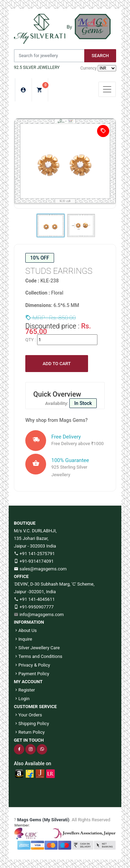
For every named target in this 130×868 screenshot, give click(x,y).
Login (22, 699)
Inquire (23, 639)
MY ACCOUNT (28, 682)
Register (24, 690)
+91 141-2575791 (34, 554)
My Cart (42, 88)
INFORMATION (29, 622)
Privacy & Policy (32, 665)
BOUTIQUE (25, 523)
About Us (25, 630)
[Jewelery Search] (49, 56)
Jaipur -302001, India (35, 592)
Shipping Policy (31, 724)
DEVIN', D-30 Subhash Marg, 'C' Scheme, (54, 584)
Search (100, 56)
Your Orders (28, 715)
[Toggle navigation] (107, 89)
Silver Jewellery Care (37, 648)
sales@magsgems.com (40, 569)
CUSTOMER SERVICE (35, 707)
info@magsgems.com (42, 614)
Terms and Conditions (38, 656)
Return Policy (29, 732)
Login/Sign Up (23, 90)
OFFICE (21, 576)
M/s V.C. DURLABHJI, (35, 531)
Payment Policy (32, 674)
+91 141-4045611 (34, 599)
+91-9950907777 (34, 607)
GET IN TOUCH (29, 740)
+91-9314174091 (34, 561)
